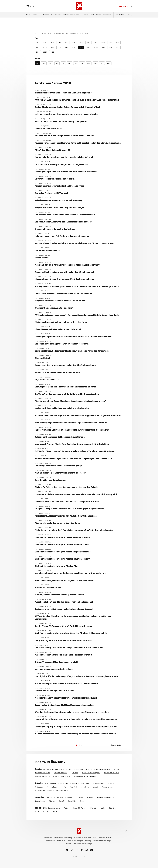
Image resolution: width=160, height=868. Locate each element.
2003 (59, 43)
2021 (103, 47)
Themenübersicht (61, 773)
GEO (92, 15)
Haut (81, 797)
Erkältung (71, 797)
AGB (94, 838)
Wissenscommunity (42, 773)
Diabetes (60, 797)
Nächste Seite (117, 745)
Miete (64, 787)
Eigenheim (85, 783)
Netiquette (61, 841)
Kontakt (69, 844)
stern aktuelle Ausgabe (91, 773)
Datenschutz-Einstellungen (102, 841)
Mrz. (50, 63)
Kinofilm (112, 808)
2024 (38, 52)
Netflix (102, 808)
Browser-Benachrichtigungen (85, 776)
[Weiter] (132, 15)
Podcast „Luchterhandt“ (71, 15)
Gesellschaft (120, 15)
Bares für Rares (79, 808)
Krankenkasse (52, 787)
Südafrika (85, 787)
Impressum (48, 838)
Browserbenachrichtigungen (83, 844)
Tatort (67, 808)
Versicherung (107, 787)
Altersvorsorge (51, 783)
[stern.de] (79, 6)
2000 (38, 43)
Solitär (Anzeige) (62, 791)
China (75, 783)
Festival (46, 812)
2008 (96, 43)
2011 (118, 43)
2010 (110, 43)
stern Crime (107, 15)
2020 (96, 47)
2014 (52, 47)
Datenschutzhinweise (105, 838)
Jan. (37, 63)
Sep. (89, 63)
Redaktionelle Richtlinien (82, 838)
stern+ (86, 15)
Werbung (88, 841)
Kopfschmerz (40, 801)
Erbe (110, 783)
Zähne (82, 801)
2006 (81, 43)
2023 (118, 47)
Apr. (57, 63)
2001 (45, 43)
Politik (129, 15)
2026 (52, 52)
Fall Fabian (45, 15)
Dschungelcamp (54, 808)
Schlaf (61, 801)
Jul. (76, 63)
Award (56, 812)
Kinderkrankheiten (104, 797)
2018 (81, 47)
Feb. (44, 63)
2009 (103, 43)
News (28, 15)
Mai (63, 63)
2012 (38, 47)
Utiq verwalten (50, 841)
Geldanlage (39, 787)
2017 (74, 47)
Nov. (102, 63)
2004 (67, 43)
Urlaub (96, 787)
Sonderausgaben (41, 776)
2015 (59, 47)
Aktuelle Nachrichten (102, 769)
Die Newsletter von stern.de (54, 769)
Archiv (116, 769)
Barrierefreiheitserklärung (63, 838)
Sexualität (72, 801)
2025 (45, 52)
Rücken (52, 801)
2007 (88, 43)
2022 (110, 47)
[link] (132, 6)
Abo (124, 6)
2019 (89, 47)
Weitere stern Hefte (111, 773)
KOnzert (93, 808)
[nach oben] (126, 831)
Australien (64, 783)
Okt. (95, 63)
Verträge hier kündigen (75, 841)
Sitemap (75, 773)
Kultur (37, 33)
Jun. (70, 63)
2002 (52, 43)
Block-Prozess (56, 15)
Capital (98, 15)
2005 (74, 43)
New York (74, 787)
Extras (35, 15)
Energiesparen (98, 783)
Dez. (109, 63)
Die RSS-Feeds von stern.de (79, 769)
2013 (45, 47)
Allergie (50, 797)
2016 (67, 47)
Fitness (90, 797)
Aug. (82, 63)
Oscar (37, 812)
